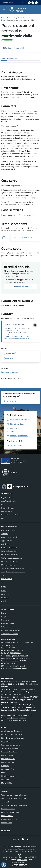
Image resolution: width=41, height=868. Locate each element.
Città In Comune (30, 851)
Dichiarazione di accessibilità (11, 734)
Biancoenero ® (22, 860)
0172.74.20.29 (9, 645)
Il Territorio (5, 620)
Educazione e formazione (10, 554)
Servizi (9, 18)
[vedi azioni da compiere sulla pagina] (18, 48)
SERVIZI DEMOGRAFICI (14, 324)
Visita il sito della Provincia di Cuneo (14, 798)
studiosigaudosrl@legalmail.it (15, 720)
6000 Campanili (7, 816)
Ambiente (5, 534)
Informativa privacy (8, 762)
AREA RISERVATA (19, 865)
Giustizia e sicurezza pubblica (12, 558)
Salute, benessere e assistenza (12, 568)
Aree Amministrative (9, 501)
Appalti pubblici (7, 541)
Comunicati (5, 594)
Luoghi (4, 616)
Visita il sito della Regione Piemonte (14, 795)
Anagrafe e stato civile (21, 18)
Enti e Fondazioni (8, 511)
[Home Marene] (19, 10)
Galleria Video (6, 627)
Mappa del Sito (7, 783)
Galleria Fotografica (8, 623)
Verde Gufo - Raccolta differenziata (14, 805)
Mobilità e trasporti (8, 565)
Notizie (4, 591)
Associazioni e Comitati (10, 634)
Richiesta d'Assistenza (9, 752)
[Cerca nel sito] (35, 10)
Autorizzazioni (6, 544)
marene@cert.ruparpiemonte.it (17, 656)
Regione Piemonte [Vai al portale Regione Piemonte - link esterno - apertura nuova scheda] (8, 3)
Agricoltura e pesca (8, 530)
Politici (4, 518)
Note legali (5, 766)
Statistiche (5, 780)
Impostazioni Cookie (9, 769)
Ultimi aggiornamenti (9, 776)
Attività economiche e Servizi (12, 630)
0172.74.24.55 (10, 648)
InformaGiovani (7, 823)
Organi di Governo (8, 497)
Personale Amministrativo (11, 515)
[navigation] (4, 9)
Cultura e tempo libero (9, 551)
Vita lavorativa (7, 579)
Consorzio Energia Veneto (11, 812)
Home (3, 18)
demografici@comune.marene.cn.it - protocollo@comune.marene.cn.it (18, 338)
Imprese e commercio (9, 561)
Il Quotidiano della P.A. (9, 819)
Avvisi (3, 601)
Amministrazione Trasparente (12, 731)
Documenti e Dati (8, 508)
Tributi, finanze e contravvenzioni (13, 572)
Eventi (4, 613)
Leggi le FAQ (6, 741)
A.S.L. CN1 (5, 802)
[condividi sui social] (7, 48)
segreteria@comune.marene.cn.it (18, 658)
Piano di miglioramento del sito (12, 738)
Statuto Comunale (8, 759)
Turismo (4, 575)
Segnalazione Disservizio (10, 748)
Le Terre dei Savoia (8, 809)
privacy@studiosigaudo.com (16, 718)
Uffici (3, 504)
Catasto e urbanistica (9, 548)
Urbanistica (5, 598)
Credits (4, 773)
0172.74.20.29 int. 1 (21, 332)
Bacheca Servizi (7, 755)
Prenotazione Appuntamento (12, 745)
